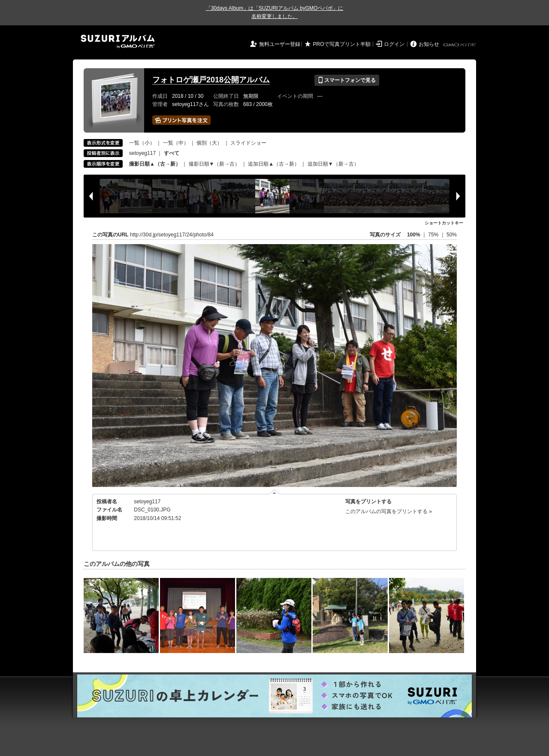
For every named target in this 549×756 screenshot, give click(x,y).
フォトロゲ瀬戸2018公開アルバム (211, 80)
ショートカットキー (444, 223)
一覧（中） (176, 143)
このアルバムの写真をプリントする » (389, 511)
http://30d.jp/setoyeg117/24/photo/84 (172, 235)
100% (414, 235)
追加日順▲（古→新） (274, 164)
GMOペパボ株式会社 (460, 45)
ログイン (394, 44)
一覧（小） (142, 143)
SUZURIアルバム (118, 41)
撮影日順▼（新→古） (214, 164)
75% (434, 235)
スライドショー (248, 143)
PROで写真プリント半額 (342, 44)
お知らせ (429, 44)
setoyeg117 (142, 153)
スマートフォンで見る (347, 80)
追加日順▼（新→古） (333, 164)
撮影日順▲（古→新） (155, 164)
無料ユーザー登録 (280, 44)
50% (452, 235)
